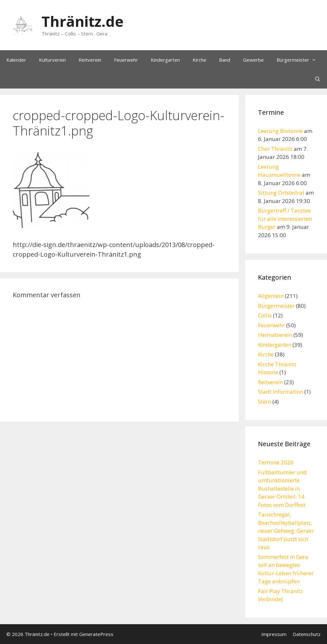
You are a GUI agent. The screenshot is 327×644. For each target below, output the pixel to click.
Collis (265, 315)
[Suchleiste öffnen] (318, 79)
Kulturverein (52, 60)
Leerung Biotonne (280, 131)
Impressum (274, 634)
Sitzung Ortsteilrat (281, 193)
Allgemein (271, 296)
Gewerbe (253, 60)
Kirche (199, 60)
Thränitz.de (83, 21)
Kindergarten (165, 60)
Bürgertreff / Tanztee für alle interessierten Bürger (285, 219)
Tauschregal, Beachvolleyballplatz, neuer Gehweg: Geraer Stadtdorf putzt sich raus (286, 531)
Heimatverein (275, 335)
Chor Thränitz (275, 149)
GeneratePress (96, 634)
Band (225, 60)
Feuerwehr (126, 60)
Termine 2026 (276, 462)
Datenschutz (307, 634)
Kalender (16, 60)
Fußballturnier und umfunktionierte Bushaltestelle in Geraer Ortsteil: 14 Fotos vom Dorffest (282, 489)
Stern (265, 402)
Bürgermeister (300, 60)
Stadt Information (281, 392)
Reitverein (90, 60)
